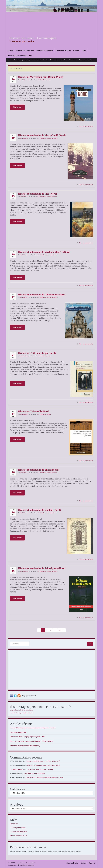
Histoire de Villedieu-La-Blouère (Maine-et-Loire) (45, 777)
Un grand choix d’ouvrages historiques (20, 60)
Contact (76, 51)
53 (60, 630)
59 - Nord (40, 80)
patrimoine (55, 138)
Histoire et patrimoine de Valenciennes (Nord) (42, 295)
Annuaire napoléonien (45, 51)
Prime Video (73, 60)
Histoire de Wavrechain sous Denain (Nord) (41, 77)
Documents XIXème (63, 51)
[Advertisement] (51, 30)
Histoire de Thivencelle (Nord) (34, 411)
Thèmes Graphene (28, 865)
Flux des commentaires (19, 832)
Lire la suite (17, 107)
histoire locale (47, 80)
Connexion (14, 824)
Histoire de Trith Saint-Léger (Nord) (37, 353)
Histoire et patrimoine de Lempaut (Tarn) (25, 746)
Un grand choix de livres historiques (21, 710)
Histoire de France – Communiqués (31, 38)
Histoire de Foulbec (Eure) (35, 773)
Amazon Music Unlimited (58, 60)
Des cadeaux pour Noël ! (19, 732)
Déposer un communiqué (17, 55)
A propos (92, 863)
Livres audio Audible (86, 60)
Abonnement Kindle (41, 60)
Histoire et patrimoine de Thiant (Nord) (39, 470)
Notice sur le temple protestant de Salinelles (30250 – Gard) (31, 741)
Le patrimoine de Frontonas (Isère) (40, 769)
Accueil (10, 51)
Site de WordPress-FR (18, 836)
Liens (84, 51)
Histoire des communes (25, 51)
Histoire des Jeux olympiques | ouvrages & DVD (27, 737)
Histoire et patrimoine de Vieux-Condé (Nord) (42, 135)
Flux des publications (18, 828)
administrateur (24, 80)
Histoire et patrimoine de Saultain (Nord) (39, 510)
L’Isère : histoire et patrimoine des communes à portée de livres (33, 728)
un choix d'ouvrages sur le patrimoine (22, 713)
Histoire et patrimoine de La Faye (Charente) (43, 761)
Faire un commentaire (86, 126)
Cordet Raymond (16, 769)
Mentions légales (72, 863)
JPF (30, 55)
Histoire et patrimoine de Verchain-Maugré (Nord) (44, 252)
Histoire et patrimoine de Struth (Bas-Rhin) (43, 765)
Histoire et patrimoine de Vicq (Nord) (38, 194)
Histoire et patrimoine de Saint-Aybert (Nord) (42, 568)
